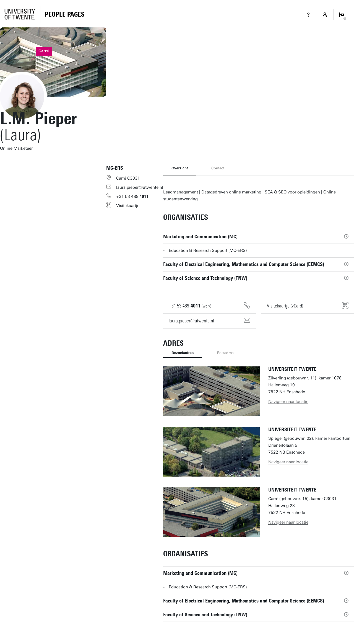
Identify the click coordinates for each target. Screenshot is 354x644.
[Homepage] (65, 15)
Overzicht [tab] (180, 168)
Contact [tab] (218, 168)
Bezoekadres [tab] (183, 353)
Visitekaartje (128, 206)
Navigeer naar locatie (288, 402)
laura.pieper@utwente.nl (140, 187)
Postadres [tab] (225, 353)
